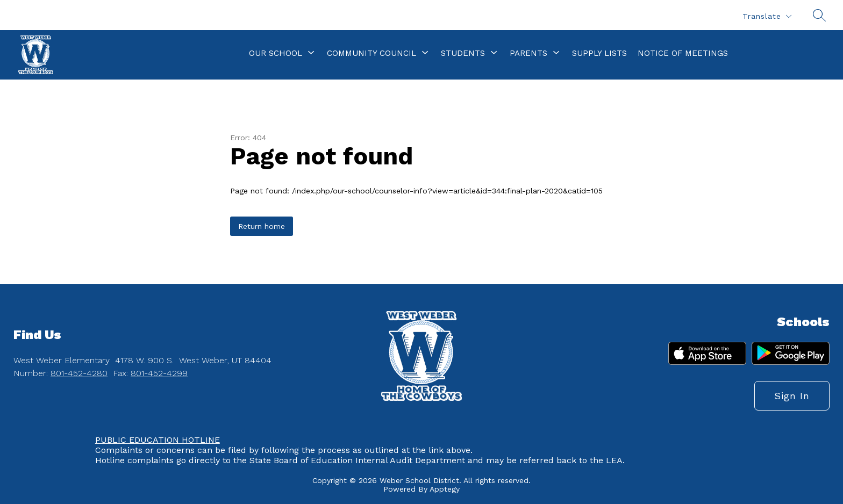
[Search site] (819, 15)
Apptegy (445, 489)
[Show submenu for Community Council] (372, 53)
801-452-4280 (79, 373)
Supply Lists (599, 53)
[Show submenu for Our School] (276, 53)
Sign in (792, 396)
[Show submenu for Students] (463, 53)
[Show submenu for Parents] (528, 53)
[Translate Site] (767, 16)
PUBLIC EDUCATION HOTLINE (158, 440)
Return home (262, 226)
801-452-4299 (159, 373)
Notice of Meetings (683, 53)
